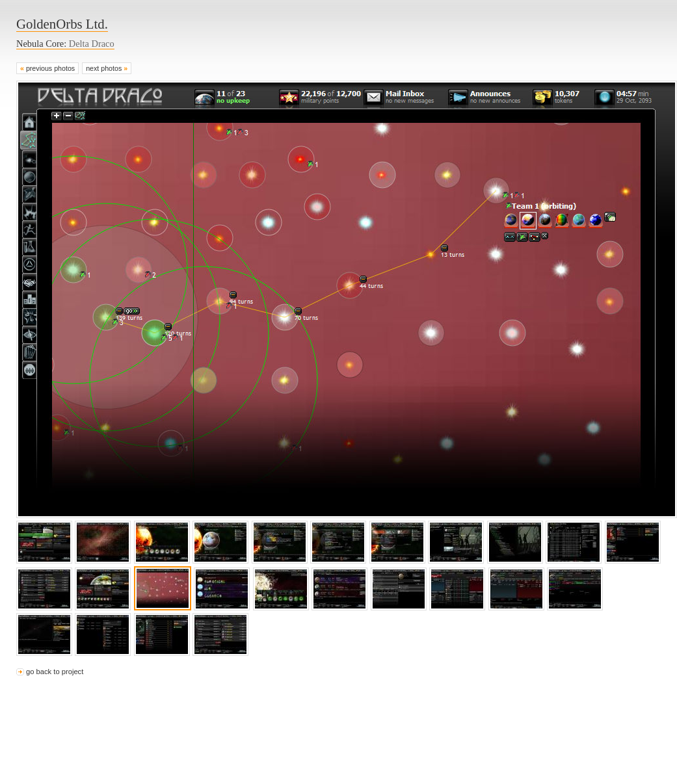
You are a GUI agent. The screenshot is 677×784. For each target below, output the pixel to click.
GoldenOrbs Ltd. (62, 24)
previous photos (47, 68)
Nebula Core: (65, 44)
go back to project (55, 672)
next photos (107, 68)
